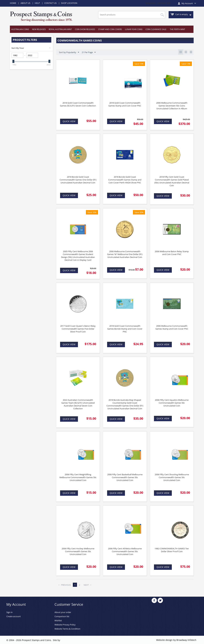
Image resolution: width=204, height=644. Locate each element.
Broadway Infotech (186, 640)
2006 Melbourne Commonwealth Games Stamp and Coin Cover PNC (172, 327)
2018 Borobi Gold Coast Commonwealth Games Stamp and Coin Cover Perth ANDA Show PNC (125, 180)
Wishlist (58, 620)
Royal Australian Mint (60, 29)
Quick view (69, 121)
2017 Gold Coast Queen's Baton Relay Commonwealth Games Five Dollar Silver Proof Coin (78, 329)
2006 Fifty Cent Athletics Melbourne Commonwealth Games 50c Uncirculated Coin (125, 551)
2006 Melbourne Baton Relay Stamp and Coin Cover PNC (172, 253)
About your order (63, 612)
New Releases (39, 29)
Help (37, 3)
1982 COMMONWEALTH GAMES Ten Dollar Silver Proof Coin (172, 550)
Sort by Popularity (69, 52)
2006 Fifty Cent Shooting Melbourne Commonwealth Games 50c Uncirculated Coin (172, 477)
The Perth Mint (178, 29)
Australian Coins (20, 29)
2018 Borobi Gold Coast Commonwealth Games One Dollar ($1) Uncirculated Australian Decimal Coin (78, 180)
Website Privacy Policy (65, 625)
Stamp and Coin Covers (110, 29)
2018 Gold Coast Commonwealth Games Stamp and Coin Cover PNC (125, 104)
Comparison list (62, 616)
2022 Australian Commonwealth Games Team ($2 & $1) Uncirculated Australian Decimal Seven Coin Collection (78, 404)
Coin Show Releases (85, 29)
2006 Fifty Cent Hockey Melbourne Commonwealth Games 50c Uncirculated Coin (78, 551)
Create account (14, 616)
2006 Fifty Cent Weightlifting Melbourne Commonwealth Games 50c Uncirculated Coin (78, 477)
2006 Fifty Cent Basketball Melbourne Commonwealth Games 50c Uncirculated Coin (125, 477)
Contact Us (50, 3)
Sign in (9, 612)
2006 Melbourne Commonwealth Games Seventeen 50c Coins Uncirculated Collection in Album (172, 106)
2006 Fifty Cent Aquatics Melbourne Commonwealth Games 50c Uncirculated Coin (172, 403)
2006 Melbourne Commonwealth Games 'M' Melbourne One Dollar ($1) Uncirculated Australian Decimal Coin (125, 254)
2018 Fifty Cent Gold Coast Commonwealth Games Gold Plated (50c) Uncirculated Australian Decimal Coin (172, 181)
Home (13, 3)
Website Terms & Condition (67, 629)
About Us (25, 3)
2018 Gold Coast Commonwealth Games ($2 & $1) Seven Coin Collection (78, 104)
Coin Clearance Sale (156, 29)
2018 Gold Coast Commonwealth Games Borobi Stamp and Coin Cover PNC (125, 329)
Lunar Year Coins (134, 29)
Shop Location (69, 3)
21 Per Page (89, 52)
